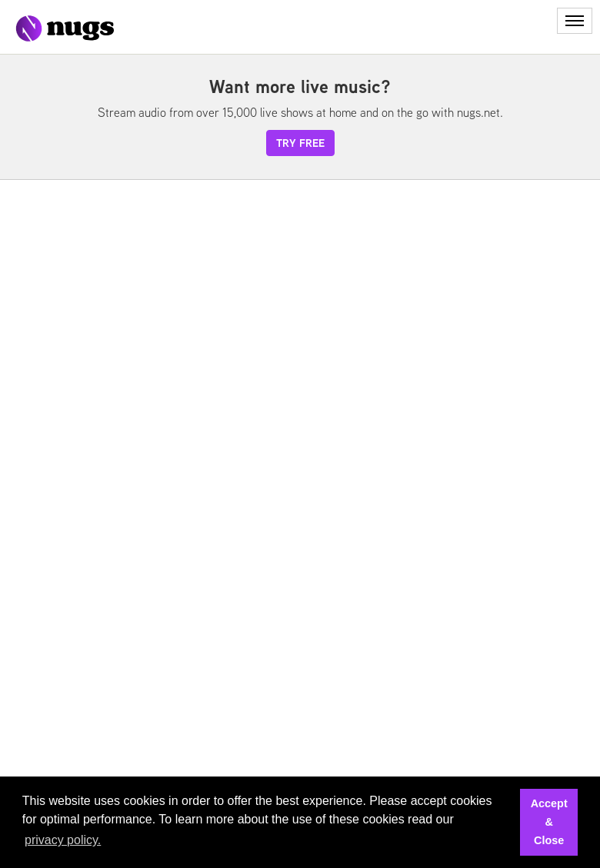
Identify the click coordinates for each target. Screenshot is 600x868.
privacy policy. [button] (63, 840)
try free (300, 143)
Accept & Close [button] (549, 822)
